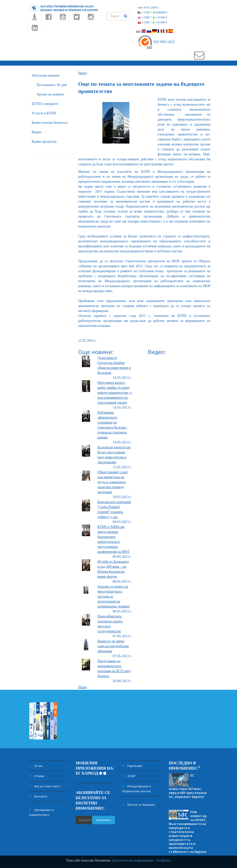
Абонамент (103, 820)
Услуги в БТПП (44, 113)
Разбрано (163, 860)
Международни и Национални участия (137, 789)
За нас (36, 766)
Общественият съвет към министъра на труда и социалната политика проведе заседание (113, 482)
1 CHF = (152, 22)
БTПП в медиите (45, 104)
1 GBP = (152, 17)
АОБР (129, 776)
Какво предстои (44, 141)
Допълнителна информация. (133, 860)
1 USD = (153, 12)
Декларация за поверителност (42, 812)
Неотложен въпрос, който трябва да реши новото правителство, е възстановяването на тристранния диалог (115, 393)
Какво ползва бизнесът (50, 123)
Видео (37, 132)
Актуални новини (46, 75)
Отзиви (37, 776)
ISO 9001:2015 (156, 42)
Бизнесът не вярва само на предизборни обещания (113, 646)
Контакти (38, 796)
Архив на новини (50, 94)
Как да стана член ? (45, 786)
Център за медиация (139, 804)
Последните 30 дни (52, 85)
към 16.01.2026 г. (148, 7)
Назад (83, 73)
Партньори (132, 766)
